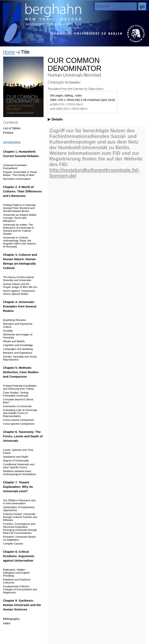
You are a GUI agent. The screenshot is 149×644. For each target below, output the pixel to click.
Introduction (12, 142)
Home (9, 52)
